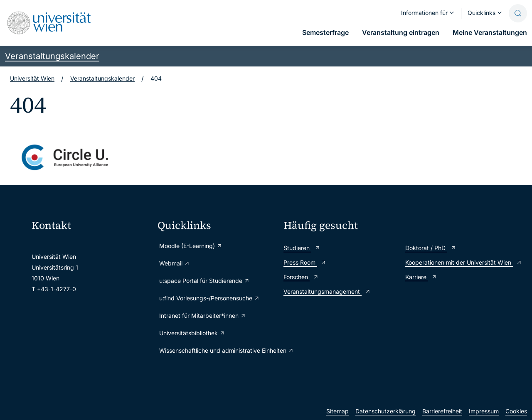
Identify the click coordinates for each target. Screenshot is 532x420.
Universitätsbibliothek (192, 333)
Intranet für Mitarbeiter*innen (203, 316)
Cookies (516, 411)
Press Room (305, 262)
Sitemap (337, 411)
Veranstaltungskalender (52, 56)
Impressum (484, 411)
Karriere (421, 277)
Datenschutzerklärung (385, 411)
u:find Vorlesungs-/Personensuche (209, 298)
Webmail (175, 263)
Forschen (301, 277)
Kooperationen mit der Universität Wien (464, 262)
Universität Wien (32, 78)
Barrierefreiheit (442, 411)
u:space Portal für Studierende (204, 281)
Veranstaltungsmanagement (327, 291)
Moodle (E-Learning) (191, 246)
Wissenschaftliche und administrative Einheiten (217, 350)
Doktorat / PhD (431, 248)
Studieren (302, 248)
